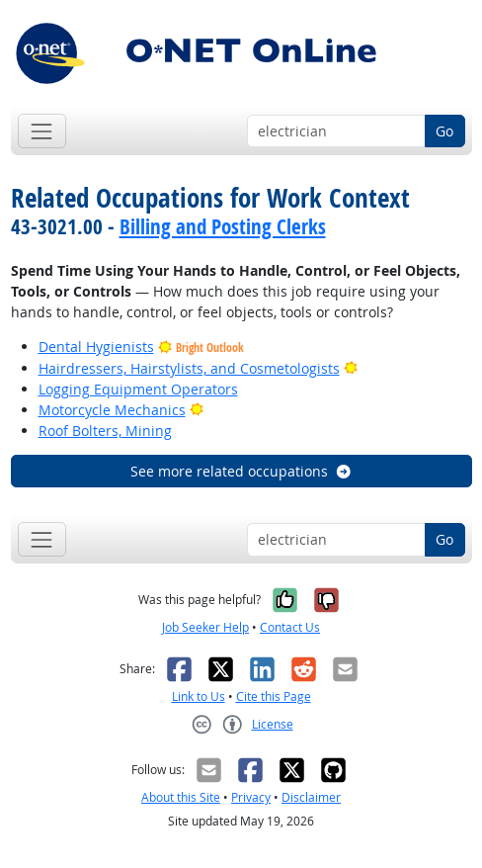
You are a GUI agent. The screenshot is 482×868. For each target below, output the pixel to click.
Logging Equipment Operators (138, 389)
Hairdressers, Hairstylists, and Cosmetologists (189, 368)
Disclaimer (311, 797)
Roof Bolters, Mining (105, 431)
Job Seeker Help (205, 627)
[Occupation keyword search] (336, 131)
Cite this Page (274, 696)
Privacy (251, 797)
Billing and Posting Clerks (223, 226)
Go (444, 131)
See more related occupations (241, 471)
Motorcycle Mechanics (112, 410)
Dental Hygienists (96, 347)
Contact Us (290, 627)
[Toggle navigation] (42, 131)
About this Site (181, 797)
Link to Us (199, 696)
